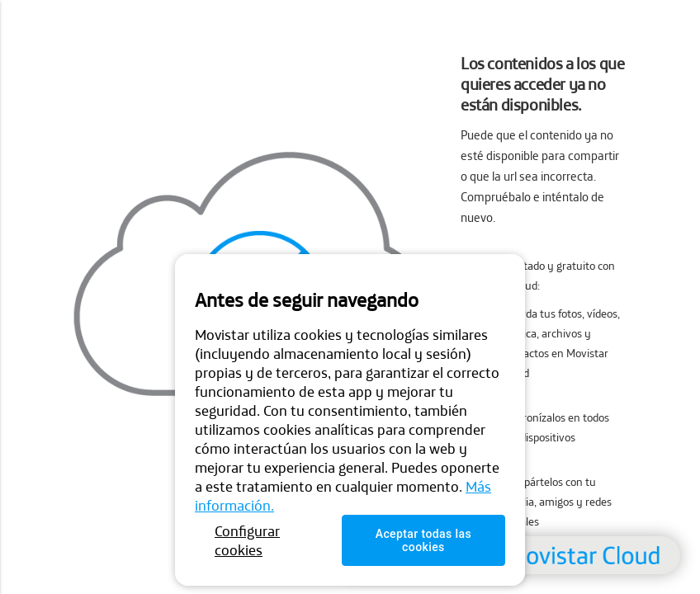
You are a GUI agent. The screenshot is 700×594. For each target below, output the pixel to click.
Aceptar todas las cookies (423, 540)
